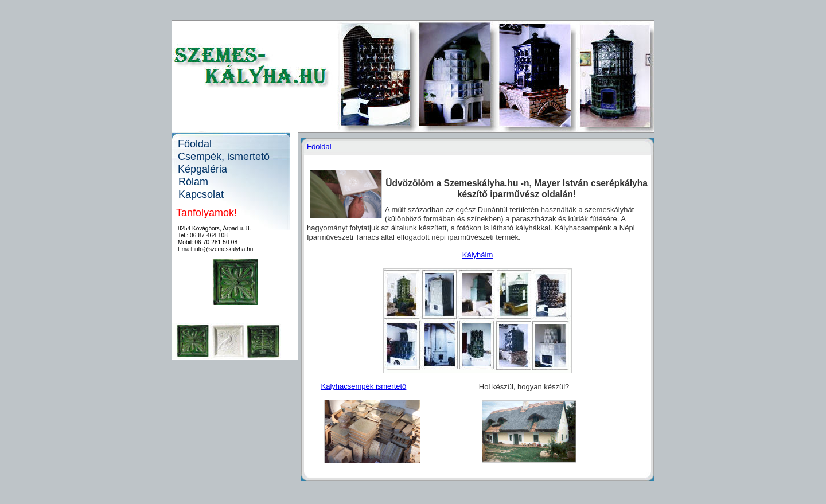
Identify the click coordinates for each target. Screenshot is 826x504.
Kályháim (478, 255)
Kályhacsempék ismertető (364, 386)
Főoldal (319, 146)
